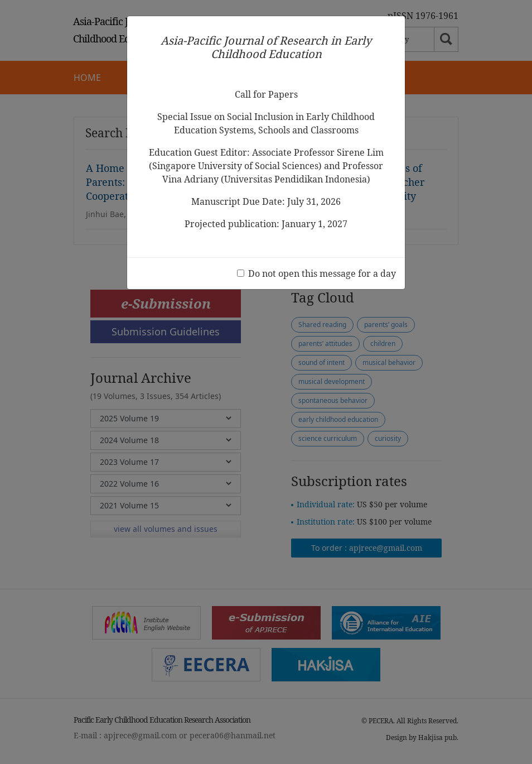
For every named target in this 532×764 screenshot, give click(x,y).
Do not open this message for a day (322, 273)
